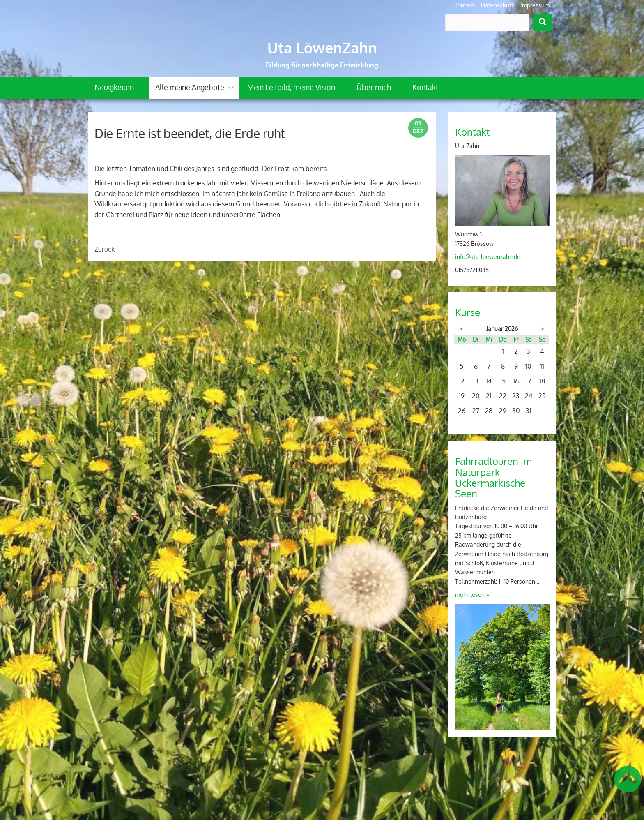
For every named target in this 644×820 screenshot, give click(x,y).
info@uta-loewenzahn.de (488, 257)
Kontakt (464, 5)
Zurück (105, 249)
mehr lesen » (472, 595)
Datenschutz (497, 5)
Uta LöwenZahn (322, 48)
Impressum (535, 5)
